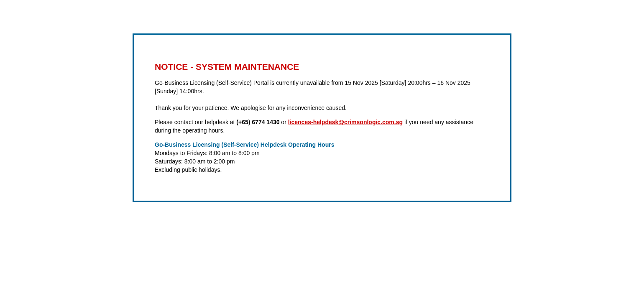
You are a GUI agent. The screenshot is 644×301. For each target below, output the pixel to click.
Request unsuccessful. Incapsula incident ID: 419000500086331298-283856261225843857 (322, 150)
